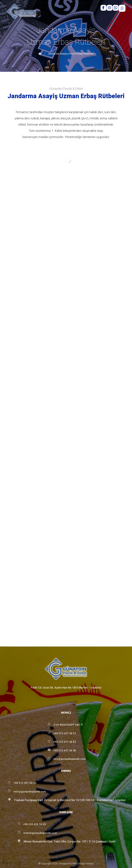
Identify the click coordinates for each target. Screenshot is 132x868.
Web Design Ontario (83, 846)
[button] (63, 858)
